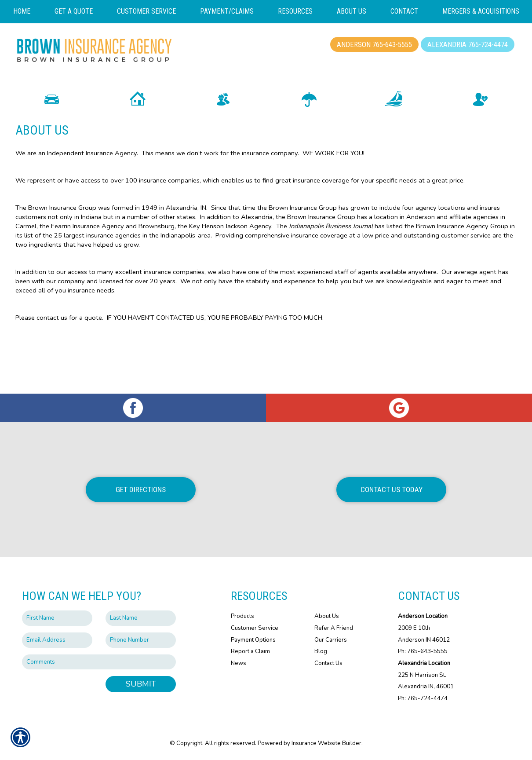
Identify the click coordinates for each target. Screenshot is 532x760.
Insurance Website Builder (326, 743)
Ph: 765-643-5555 (423, 651)
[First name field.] (57, 618)
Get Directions (141, 490)
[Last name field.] (141, 618)
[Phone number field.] (141, 640)
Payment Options (253, 639)
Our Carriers (331, 639)
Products (242, 616)
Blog (321, 651)
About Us (327, 616)
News (239, 663)
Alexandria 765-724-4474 (468, 44)
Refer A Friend (334, 628)
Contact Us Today (392, 490)
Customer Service (255, 628)
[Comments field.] (99, 662)
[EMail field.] (57, 640)
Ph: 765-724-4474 (423, 698)
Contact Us (328, 663)
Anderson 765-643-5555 (374, 44)
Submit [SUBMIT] (141, 684)
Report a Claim (250, 651)
